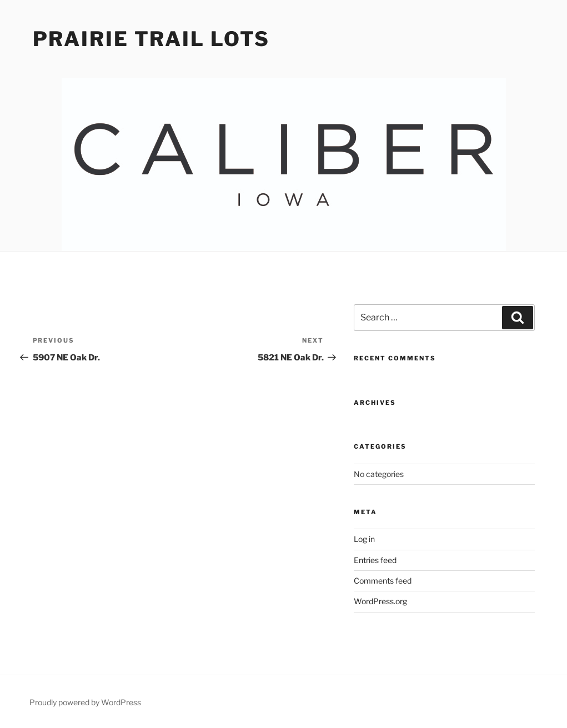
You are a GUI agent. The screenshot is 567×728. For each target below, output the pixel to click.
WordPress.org (380, 601)
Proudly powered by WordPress (85, 702)
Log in (364, 539)
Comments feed (383, 581)
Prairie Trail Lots (152, 39)
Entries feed (375, 560)
